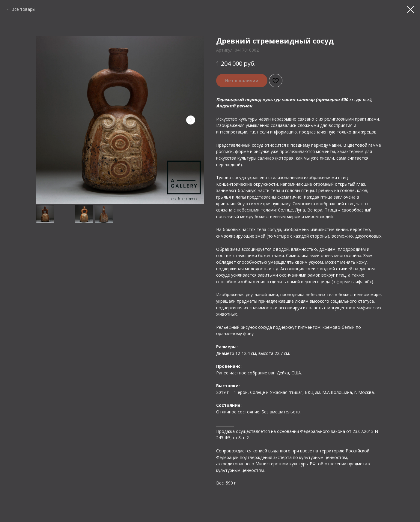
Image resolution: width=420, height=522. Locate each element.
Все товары (23, 9)
